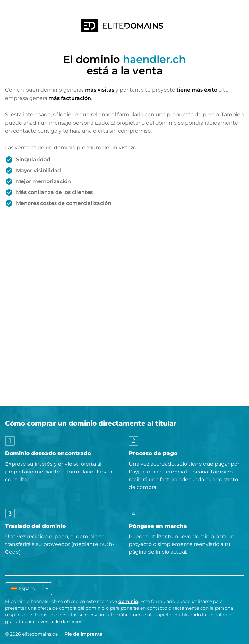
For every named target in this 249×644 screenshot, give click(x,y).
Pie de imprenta (84, 634)
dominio (128, 601)
